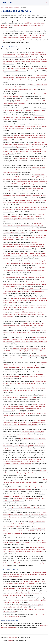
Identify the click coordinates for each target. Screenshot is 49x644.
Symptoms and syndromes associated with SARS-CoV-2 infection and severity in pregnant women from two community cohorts (24, 524)
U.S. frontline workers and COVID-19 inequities (33, 439)
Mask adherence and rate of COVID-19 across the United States (26, 508)
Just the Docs (10, 640)
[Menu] (47, 3)
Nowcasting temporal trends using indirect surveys (30, 159)
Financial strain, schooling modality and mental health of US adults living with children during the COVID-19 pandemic (24, 117)
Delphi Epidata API (8, 3)
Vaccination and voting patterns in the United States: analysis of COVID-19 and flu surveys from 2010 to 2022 (25, 277)
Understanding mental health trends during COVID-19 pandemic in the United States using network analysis (25, 237)
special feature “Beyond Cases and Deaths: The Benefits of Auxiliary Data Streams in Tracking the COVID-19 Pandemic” (23, 25)
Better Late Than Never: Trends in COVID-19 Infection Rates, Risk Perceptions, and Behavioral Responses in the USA (25, 515)
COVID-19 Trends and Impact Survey (10, 7)
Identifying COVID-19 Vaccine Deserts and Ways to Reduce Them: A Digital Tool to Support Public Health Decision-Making (25, 291)
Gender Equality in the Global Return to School (17, 588)
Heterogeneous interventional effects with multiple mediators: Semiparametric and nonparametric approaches (23, 226)
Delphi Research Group (13, 637)
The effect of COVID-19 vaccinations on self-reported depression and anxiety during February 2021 (24, 270)
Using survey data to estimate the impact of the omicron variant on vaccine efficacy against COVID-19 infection (25, 307)
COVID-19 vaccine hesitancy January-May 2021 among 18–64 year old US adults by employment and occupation (24, 446)
